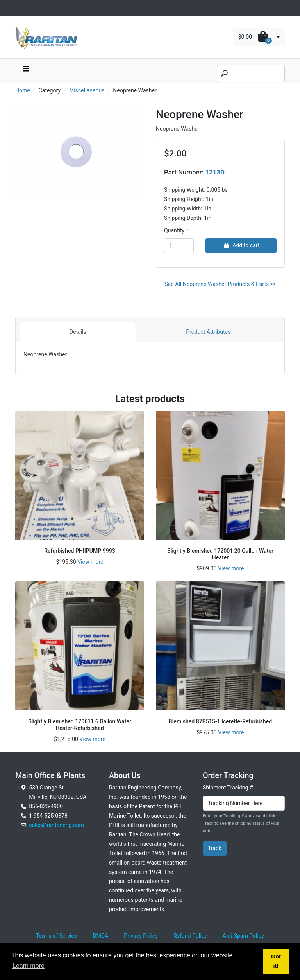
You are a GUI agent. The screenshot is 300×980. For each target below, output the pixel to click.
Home (23, 90)
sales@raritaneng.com (56, 825)
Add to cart (241, 245)
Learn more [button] (29, 966)
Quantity (174, 230)
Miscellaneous (87, 90)
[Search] (251, 74)
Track (215, 848)
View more (90, 562)
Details (78, 332)
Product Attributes (208, 332)
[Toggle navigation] (20, 8)
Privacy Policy (141, 936)
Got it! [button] (276, 961)
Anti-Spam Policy (243, 936)
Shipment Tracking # (228, 788)
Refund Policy (190, 936)
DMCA (100, 936)
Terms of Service (56, 936)
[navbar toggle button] (25, 71)
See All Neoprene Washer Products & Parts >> (220, 284)
